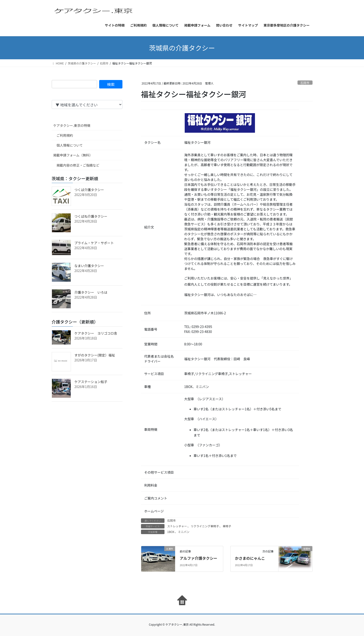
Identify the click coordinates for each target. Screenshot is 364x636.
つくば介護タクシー (89, 190)
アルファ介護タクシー (199, 558)
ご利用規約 (65, 135)
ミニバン (184, 532)
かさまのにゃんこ (250, 558)
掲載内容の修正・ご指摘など (78, 165)
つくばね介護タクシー (91, 216)
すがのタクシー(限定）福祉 (95, 355)
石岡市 (305, 83)
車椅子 (227, 526)
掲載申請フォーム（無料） (73, 155)
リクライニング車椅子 (205, 526)
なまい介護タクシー (89, 266)
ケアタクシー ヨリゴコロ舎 (96, 333)
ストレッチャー (177, 526)
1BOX (171, 532)
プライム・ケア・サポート (94, 243)
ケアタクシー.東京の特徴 (72, 125)
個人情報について (70, 145)
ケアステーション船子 (91, 382)
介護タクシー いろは (91, 292)
